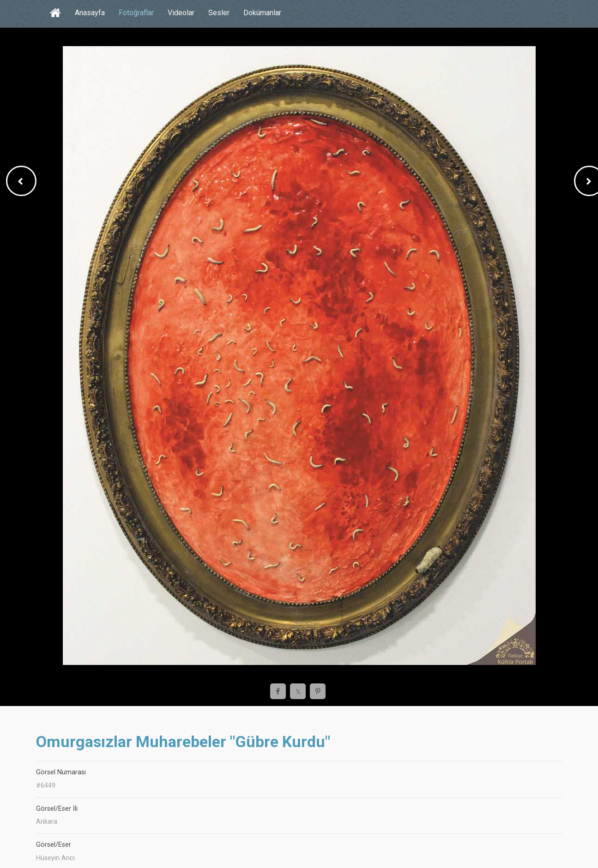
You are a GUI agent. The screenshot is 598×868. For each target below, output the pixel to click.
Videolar (181, 13)
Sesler (219, 13)
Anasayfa (90, 13)
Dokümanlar (262, 13)
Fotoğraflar (136, 13)
